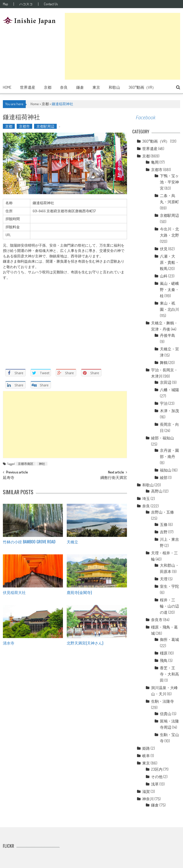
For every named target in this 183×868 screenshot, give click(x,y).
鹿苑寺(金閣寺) (79, 592)
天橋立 (72, 542)
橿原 (164, 653)
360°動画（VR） (142, 87)
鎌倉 (80, 87)
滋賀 (146, 791)
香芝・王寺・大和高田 (169, 674)
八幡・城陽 (169, 390)
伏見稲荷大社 (14, 592)
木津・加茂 (169, 411)
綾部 (164, 478)
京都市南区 (26, 464)
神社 (42, 464)
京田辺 (166, 382)
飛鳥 (164, 660)
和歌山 (114, 87)
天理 (164, 579)
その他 (157, 777)
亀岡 (155, 162)
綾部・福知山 (163, 438)
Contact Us (51, 4)
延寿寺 (9, 478)
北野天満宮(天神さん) (85, 643)
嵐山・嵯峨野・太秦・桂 (169, 290)
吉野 (164, 532)
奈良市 (157, 620)
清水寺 (9, 643)
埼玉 (146, 499)
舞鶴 (164, 363)
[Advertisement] (122, 46)
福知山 (166, 470)
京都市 (24, 126)
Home (7, 87)
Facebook (146, 117)
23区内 (157, 769)
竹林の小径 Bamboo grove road (29, 542)
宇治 (164, 403)
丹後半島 (168, 335)
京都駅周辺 (45, 126)
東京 (96, 87)
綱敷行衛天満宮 (114, 478)
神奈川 (148, 799)
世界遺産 (28, 87)
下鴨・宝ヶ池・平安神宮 (169, 182)
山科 (164, 276)
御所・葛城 (169, 639)
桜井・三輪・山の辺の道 (169, 606)
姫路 (146, 748)
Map (5, 4)
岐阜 (146, 756)
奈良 (64, 87)
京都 (48, 87)
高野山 (157, 491)
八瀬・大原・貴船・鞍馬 (169, 262)
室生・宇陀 (169, 586)
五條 (164, 525)
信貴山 (166, 714)
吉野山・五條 (163, 512)
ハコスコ (26, 4)
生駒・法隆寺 (163, 701)
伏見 (164, 249)
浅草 (155, 784)
